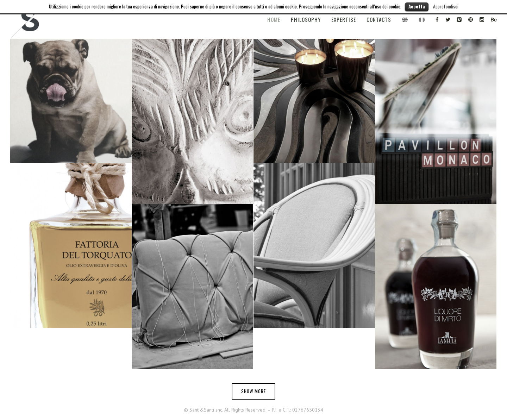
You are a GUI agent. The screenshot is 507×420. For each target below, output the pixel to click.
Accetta (417, 6)
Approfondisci (446, 6)
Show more (254, 391)
